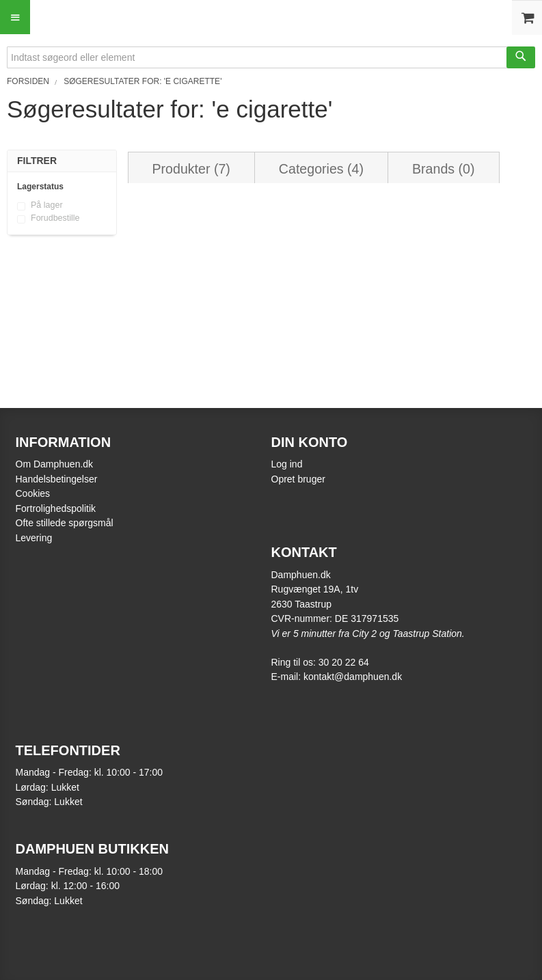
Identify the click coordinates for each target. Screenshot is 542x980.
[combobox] (271, 57)
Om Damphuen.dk (55, 464)
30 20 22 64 (344, 662)
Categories (321, 169)
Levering (34, 538)
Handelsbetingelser (57, 479)
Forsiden (28, 81)
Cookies (33, 493)
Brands (443, 169)
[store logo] (271, 15)
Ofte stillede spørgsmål (65, 523)
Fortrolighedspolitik (56, 508)
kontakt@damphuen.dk (353, 677)
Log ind (287, 464)
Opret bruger (298, 479)
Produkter (191, 169)
